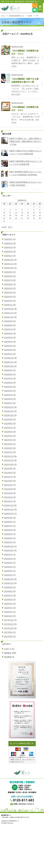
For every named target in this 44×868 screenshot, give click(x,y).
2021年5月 (8, 485)
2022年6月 (8, 432)
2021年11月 (9, 460)
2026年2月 (8, 252)
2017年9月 (8, 632)
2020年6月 (8, 530)
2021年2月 (8, 497)
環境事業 (8, 657)
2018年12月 (9, 579)
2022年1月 (8, 452)
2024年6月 (8, 334)
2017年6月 (8, 637)
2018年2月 (8, 616)
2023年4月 (8, 391)
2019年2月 (8, 571)
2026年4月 (8, 243)
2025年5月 (8, 288)
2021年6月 (8, 481)
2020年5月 (8, 534)
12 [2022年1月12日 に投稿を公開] (16, 213)
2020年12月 (9, 505)
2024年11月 (9, 313)
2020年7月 (8, 526)
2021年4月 (8, 489)
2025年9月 (8, 272)
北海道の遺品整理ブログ (16, 16)
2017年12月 (9, 620)
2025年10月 (9, 268)
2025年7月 (8, 280)
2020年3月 (8, 542)
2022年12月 (9, 407)
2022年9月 (8, 419)
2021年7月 (8, 477)
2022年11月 (9, 411)
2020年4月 (8, 538)
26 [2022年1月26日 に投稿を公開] (16, 218)
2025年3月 (8, 297)
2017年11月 (9, 624)
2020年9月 (8, 518)
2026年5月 (8, 239)
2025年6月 (8, 284)
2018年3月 (8, 612)
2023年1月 (8, 403)
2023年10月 (9, 366)
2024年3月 (8, 346)
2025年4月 (8, 293)
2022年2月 (8, 448)
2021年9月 (8, 469)
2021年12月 (9, 456)
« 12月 (4, 227)
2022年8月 (8, 424)
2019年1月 (8, 575)
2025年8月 (8, 276)
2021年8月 (8, 473)
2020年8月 (8, 522)
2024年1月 (8, 354)
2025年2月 (8, 301)
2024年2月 (8, 350)
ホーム (3, 16)
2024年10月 (9, 317)
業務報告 (8, 653)
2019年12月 (9, 546)
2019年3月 (8, 567)
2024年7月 (8, 329)
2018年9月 (8, 587)
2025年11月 (9, 264)
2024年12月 (9, 309)
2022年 (30, 16)
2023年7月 (8, 378)
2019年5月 (8, 559)
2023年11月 (9, 362)
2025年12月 (9, 260)
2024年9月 (8, 321)
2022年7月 (8, 428)
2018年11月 (9, 583)
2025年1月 (8, 305)
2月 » (10, 227)
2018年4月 (8, 608)
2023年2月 (8, 399)
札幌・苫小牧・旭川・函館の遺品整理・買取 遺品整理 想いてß (10, 8)
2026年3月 (8, 247)
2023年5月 (8, 387)
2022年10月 (9, 415)
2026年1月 (8, 256)
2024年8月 (8, 325)
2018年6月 (8, 600)
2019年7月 (8, 555)
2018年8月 (8, 591)
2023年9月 (8, 370)
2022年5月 (8, 436)
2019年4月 (8, 563)
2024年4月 (8, 342)
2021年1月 (8, 501)
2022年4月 (8, 440)
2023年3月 (8, 395)
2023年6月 (8, 383)
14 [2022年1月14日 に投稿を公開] (28, 213)
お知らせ (8, 649)
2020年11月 (9, 510)
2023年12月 (9, 358)
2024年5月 (8, 338)
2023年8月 (8, 374)
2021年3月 (8, 493)
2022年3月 (8, 444)
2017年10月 (9, 628)
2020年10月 (9, 514)
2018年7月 (8, 596)
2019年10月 (9, 550)
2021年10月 (9, 465)
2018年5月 (8, 604)
